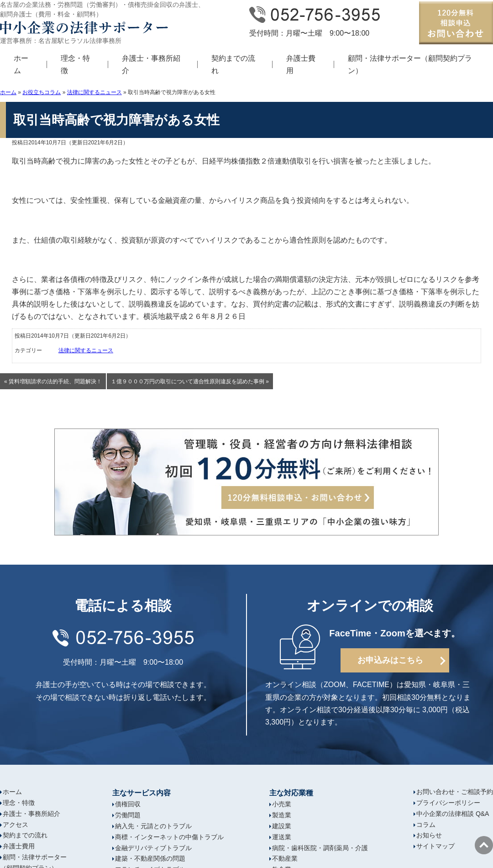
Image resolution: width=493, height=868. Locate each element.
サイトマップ (435, 846)
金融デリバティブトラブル (153, 848)
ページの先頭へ (484, 845)
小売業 (282, 804)
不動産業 (285, 858)
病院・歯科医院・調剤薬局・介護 (320, 848)
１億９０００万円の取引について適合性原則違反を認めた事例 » (190, 381)
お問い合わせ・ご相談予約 (455, 792)
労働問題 (128, 815)
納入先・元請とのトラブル (153, 826)
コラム (426, 825)
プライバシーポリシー (448, 803)
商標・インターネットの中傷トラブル (169, 837)
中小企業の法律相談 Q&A (453, 814)
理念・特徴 (75, 64)
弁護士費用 (301, 64)
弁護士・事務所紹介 (151, 64)
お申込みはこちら (390, 660)
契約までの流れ (233, 64)
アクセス (16, 825)
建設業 (282, 826)
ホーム (21, 64)
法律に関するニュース (94, 92)
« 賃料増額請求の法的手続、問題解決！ (53, 381)
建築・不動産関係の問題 (150, 858)
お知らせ (429, 835)
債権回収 (128, 804)
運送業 (282, 837)
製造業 (282, 815)
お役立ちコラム (42, 92)
